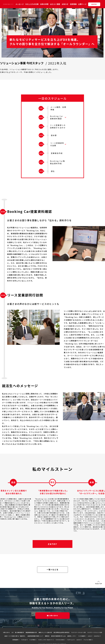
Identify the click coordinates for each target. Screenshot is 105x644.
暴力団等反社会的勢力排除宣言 (62, 632)
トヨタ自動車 (81, 636)
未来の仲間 (44, 4)
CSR (12, 632)
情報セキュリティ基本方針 (45, 632)
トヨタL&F (24, 640)
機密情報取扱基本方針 (31, 632)
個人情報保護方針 (19, 632)
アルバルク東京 (87, 640)
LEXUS (89, 636)
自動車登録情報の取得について (35, 636)
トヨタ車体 (32, 640)
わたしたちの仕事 (32, 4)
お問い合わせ (54, 616)
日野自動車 (15, 640)
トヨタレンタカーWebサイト (45, 640)
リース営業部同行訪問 (57, 144)
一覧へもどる (52, 570)
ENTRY (94, 4)
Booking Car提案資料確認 (56, 117)
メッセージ (20, 4)
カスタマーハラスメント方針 (95, 632)
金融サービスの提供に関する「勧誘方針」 (15, 636)
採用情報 (73, 4)
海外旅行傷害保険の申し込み (58, 636)
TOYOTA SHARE (60, 640)
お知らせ (65, 4)
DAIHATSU (97, 636)
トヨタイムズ (70, 640)
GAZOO (79, 640)
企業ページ (82, 4)
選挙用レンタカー (72, 636)
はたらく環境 (55, 4)
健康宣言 (47, 636)
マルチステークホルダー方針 (78, 632)
